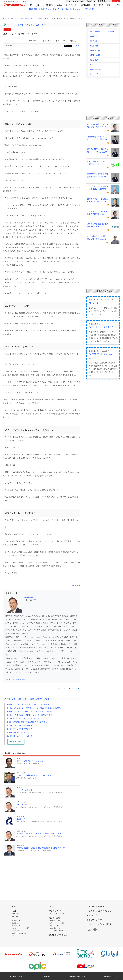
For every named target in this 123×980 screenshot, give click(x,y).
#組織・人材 (95, 51)
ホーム (5, 19)
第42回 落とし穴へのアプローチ (20, 726)
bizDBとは (15, 916)
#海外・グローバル (97, 69)
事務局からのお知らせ (77, 976)
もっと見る (17, 742)
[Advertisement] (41, 874)
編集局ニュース (17, 923)
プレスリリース (71, 5)
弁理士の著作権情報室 (58, 935)
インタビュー (16, 926)
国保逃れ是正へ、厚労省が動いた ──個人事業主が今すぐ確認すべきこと (98, 151)
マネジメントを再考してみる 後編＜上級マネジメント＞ (30, 25)
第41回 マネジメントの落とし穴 (20, 729)
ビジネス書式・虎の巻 (56, 931)
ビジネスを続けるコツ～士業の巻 (30, 761)
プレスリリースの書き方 (103, 327)
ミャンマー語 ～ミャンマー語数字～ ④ (98, 163)
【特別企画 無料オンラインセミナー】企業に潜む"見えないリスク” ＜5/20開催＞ (62, 9)
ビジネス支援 (85, 5)
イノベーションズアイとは (76, 1)
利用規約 (47, 976)
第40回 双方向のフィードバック (20, 733)
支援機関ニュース (55, 921)
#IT (91, 65)
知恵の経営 (21, 819)
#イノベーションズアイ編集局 (102, 32)
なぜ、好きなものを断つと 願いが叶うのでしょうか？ (98, 238)
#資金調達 (94, 60)
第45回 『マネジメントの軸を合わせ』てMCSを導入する (29, 715)
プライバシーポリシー (17, 976)
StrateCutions (29, 597)
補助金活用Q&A (54, 926)
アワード (110, 5)
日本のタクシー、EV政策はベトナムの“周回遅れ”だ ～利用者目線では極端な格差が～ (98, 200)
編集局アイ (49, 5)
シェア (76, 46)
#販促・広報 (95, 55)
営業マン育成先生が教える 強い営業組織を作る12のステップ (41, 848)
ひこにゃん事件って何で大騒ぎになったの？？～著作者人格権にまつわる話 (98, 126)
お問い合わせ (109, 976)
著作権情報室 (98, 5)
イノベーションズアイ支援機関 (99, 924)
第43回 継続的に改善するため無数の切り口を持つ (27, 722)
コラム (60, 5)
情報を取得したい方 (104, 1)
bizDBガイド (16, 914)
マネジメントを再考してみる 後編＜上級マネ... (34, 19)
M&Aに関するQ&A (55, 928)
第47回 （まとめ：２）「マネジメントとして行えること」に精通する (34, 708)
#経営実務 (94, 46)
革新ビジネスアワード (96, 907)
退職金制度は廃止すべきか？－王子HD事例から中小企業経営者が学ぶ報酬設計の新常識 (98, 138)
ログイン (116, 1)
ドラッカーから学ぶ (24, 790)
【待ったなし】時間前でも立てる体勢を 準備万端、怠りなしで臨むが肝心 (98, 188)
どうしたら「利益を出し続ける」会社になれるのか (37, 775)
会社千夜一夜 (22, 804)
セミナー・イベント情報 (57, 923)
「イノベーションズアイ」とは (99, 911)
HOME (31, 5)
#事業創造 (94, 36)
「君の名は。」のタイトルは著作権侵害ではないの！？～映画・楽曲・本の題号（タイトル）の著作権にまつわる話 (98, 213)
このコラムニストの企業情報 (68, 689)
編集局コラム (16, 931)
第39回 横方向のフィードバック (20, 736)
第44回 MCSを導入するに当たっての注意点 (24, 719)
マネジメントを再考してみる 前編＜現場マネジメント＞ (39, 834)
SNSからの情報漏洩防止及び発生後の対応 (98, 225)
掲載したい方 (91, 1)
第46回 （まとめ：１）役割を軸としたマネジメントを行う (30, 712)
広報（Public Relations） (20, 933)
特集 (13, 936)
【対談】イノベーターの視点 (21, 928)
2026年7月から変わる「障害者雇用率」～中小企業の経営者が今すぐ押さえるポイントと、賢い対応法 (98, 176)
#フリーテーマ (96, 74)
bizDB (40, 5)
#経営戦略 (76, 585)
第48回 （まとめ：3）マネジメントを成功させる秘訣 (28, 704)
